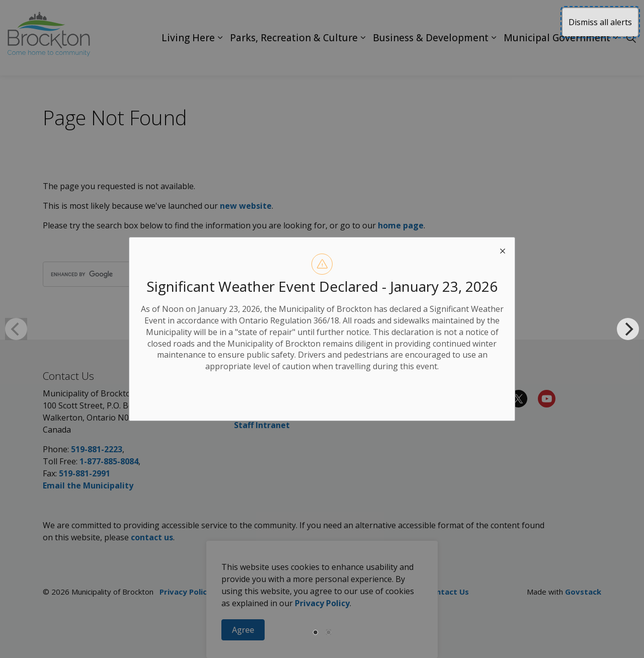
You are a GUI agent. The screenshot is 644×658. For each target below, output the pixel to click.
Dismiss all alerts (600, 22)
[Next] (628, 329)
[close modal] (503, 250)
